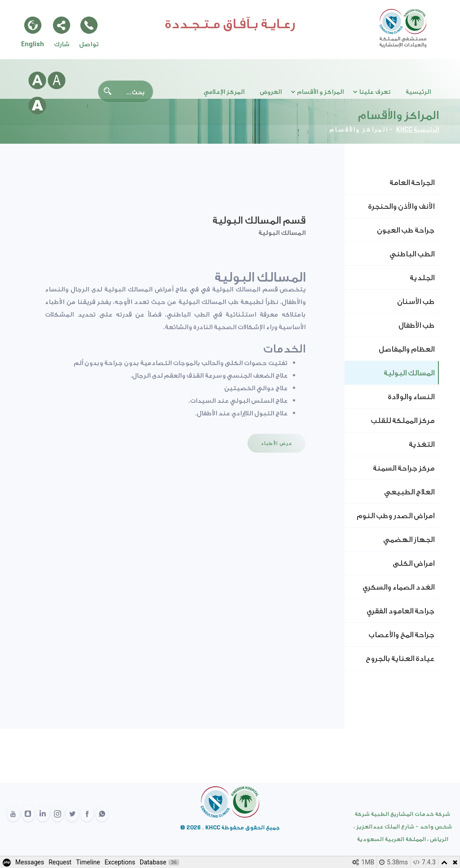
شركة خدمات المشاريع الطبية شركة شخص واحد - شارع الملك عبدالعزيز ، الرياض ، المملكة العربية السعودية (403, 826)
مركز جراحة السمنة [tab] (404, 468)
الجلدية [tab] (422, 278)
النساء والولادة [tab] (411, 397)
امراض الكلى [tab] (414, 563)
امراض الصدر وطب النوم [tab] (396, 516)
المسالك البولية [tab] (409, 373)
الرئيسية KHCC (418, 129)
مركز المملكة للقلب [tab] (402, 420)
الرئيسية (418, 92)
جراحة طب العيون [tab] (406, 230)
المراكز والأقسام (359, 129)
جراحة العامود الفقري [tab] (400, 611)
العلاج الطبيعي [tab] (409, 492)
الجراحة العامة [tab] (412, 182)
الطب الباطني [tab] (412, 254)
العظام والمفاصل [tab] (407, 349)
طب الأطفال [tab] (416, 325)
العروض (271, 92)
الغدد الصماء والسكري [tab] (398, 587)
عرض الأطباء (276, 443)
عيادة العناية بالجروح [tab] (400, 658)
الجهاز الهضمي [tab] (409, 539)
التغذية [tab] (422, 444)
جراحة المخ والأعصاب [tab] (401, 634)
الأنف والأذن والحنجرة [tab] (401, 206)
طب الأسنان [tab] (416, 301)
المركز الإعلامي (224, 92)
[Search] (126, 92)
